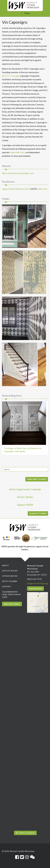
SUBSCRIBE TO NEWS (37, 479)
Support (6, 587)
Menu (25, 13)
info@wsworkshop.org (37, 583)
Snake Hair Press (17, 152)
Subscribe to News (12, 604)
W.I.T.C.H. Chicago (11, 76)
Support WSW (25, 505)
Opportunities (10, 576)
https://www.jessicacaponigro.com (18, 173)
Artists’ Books (25, 497)
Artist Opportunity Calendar (25, 489)
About (5, 565)
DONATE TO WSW (38, 513)
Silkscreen (43, 189)
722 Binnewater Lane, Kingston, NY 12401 (11, 594)
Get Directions (35, 588)
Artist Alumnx (10, 581)
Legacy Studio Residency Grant (16, 189)
